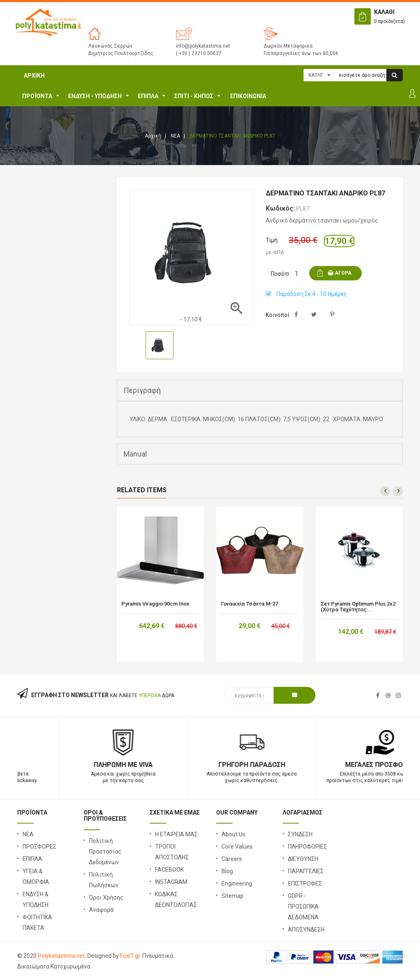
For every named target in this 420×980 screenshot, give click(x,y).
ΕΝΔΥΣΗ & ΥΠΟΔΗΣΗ (35, 900)
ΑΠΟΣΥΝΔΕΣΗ (306, 930)
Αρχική (34, 76)
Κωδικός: (280, 208)
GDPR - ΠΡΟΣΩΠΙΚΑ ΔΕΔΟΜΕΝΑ (303, 907)
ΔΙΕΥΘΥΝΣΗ (303, 859)
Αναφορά (101, 910)
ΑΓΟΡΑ (340, 273)
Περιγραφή (142, 390)
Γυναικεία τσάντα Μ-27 (250, 604)
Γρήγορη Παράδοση (339, 765)
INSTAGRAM (171, 882)
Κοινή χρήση (296, 315)
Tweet (314, 315)
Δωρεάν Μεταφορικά (288, 46)
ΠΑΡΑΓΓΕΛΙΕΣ (306, 871)
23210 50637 (82, 765)
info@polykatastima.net (203, 46)
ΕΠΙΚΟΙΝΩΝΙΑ (248, 96)
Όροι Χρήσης (106, 897)
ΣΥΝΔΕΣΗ (300, 834)
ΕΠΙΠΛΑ (148, 96)
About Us (233, 834)
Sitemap (233, 896)
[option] (160, 345)
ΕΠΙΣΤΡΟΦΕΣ (305, 884)
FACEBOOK (169, 870)
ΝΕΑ (28, 834)
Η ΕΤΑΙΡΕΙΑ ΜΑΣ (176, 834)
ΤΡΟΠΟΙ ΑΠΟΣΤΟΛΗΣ (172, 852)
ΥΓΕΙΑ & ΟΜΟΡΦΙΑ (36, 877)
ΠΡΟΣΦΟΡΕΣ (39, 847)
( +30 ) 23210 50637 (199, 53)
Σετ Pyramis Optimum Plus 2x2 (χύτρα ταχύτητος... (358, 607)
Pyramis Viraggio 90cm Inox (155, 604)
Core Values (237, 847)
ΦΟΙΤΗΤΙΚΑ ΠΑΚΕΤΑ (37, 923)
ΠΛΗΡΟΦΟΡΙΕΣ (307, 847)
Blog (227, 871)
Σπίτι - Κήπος (194, 96)
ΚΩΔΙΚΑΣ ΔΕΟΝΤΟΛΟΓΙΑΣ (176, 900)
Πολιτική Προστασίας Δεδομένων (105, 851)
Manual (135, 454)
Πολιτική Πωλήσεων (104, 880)
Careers (232, 859)
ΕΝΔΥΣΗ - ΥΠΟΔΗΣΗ (95, 96)
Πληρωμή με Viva (210, 765)
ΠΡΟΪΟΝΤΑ (37, 96)
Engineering (237, 884)
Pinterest (332, 315)
